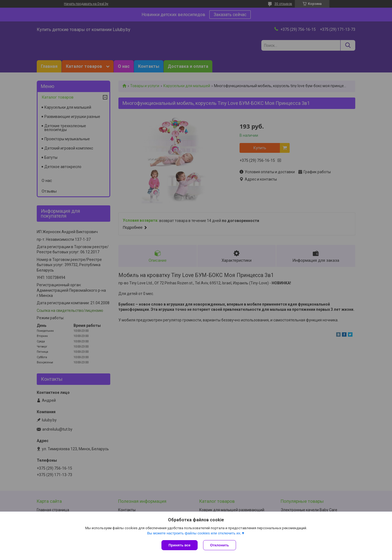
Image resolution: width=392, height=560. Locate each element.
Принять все (180, 545)
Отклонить (220, 545)
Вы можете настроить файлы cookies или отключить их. (194, 533)
